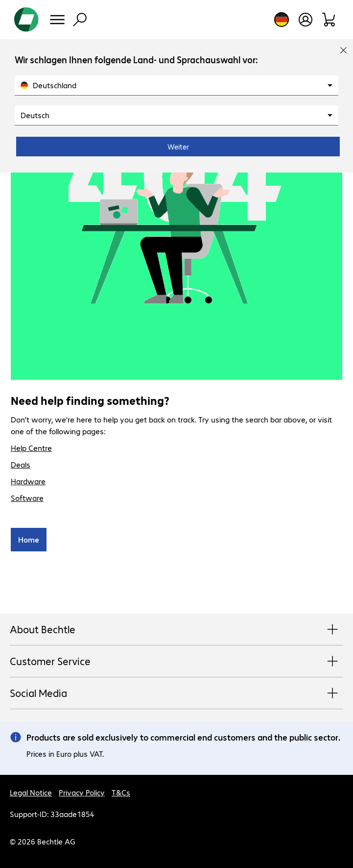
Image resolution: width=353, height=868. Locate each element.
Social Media (176, 694)
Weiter (178, 147)
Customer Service (176, 662)
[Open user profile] (306, 20)
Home (29, 539)
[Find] (80, 20)
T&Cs (121, 792)
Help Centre (31, 448)
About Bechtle (176, 630)
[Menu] (57, 20)
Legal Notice (31, 792)
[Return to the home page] (26, 20)
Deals (21, 464)
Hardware (28, 481)
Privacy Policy (82, 792)
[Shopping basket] (329, 20)
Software (27, 498)
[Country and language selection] (282, 20)
